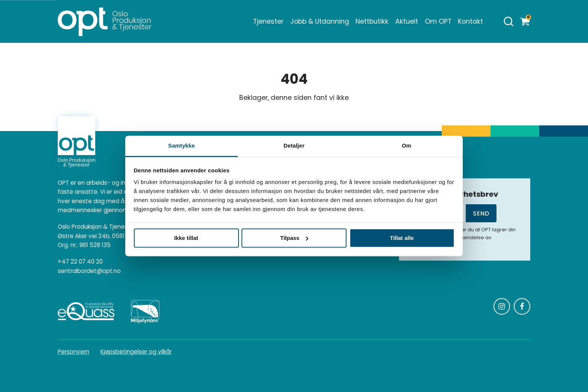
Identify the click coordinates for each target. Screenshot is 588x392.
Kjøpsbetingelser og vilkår (136, 352)
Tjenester (268, 21)
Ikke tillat (186, 238)
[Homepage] (105, 21)
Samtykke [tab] (182, 145)
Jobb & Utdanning (320, 21)
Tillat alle (402, 238)
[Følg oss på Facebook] (522, 306)
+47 (80, 262)
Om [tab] (406, 145)
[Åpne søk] (508, 21)
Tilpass (294, 238)
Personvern (73, 352)
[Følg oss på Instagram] (502, 306)
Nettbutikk (372, 21)
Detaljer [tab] (294, 145)
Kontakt (470, 21)
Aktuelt (407, 21)
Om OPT (438, 21)
